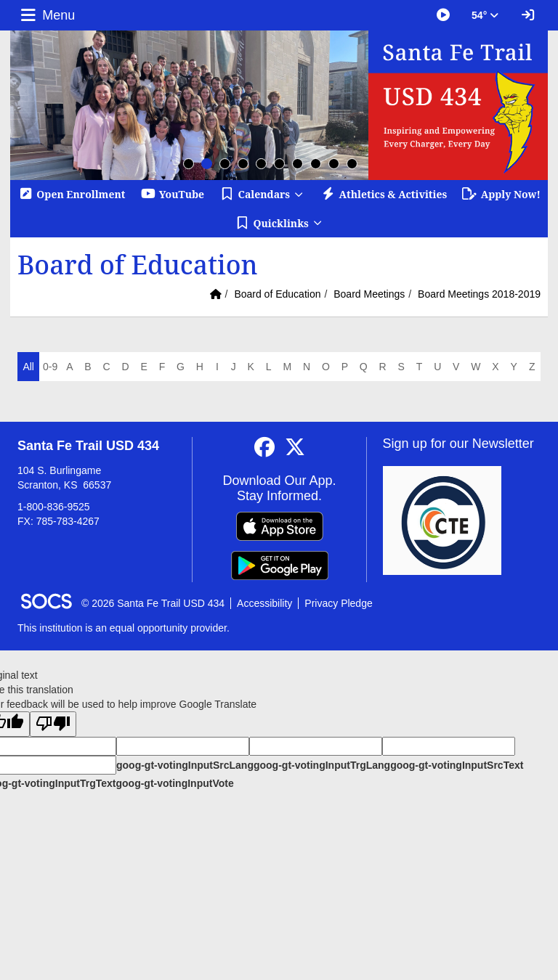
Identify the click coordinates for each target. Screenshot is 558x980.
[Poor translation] (53, 724)
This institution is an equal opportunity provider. (124, 628)
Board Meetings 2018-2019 (479, 294)
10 (352, 164)
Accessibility (264, 603)
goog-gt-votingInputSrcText (457, 765)
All (28, 367)
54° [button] (485, 15)
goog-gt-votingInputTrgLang (322, 765)
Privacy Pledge (338, 603)
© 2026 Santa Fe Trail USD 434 (153, 603)
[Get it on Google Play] (280, 565)
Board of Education (277, 294)
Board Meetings (369, 294)
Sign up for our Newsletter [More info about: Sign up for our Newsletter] (458, 444)
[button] (262, 195)
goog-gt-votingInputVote (174, 783)
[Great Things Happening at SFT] (443, 15)
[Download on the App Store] (280, 526)
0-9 (50, 367)
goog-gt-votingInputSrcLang (185, 765)
